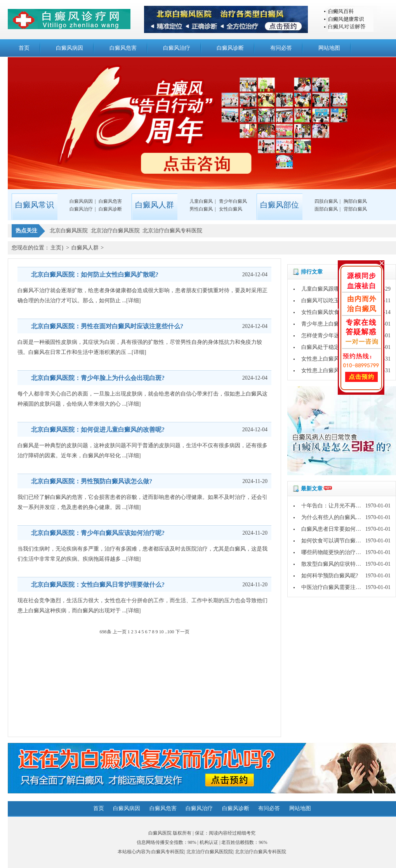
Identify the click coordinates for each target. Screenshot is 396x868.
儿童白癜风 (201, 201)
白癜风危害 (123, 48)
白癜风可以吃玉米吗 (326, 301)
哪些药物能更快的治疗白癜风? (338, 552)
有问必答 (281, 48)
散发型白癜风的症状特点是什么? (340, 564)
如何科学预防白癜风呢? (330, 576)
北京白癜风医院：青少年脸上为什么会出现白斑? (98, 378)
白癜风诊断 (230, 48)
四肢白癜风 (326, 201)
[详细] (133, 301)
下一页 (182, 632)
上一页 (120, 632)
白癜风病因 (69, 48)
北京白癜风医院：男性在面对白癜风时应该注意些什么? (107, 326)
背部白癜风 (355, 209)
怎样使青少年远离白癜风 (331, 336)
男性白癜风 (201, 209)
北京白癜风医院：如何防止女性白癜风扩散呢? (95, 275)
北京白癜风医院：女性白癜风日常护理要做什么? (98, 585)
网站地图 (329, 48)
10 (162, 632)
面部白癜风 (326, 209)
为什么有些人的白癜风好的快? (338, 517)
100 (171, 632)
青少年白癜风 (233, 201)
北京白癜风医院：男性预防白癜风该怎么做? (92, 481)
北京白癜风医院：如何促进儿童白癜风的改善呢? (98, 430)
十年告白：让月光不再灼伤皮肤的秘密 (347, 506)
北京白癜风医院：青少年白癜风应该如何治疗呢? (98, 533)
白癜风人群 (85, 248)
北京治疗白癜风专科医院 (261, 852)
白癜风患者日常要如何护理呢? (338, 529)
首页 (24, 48)
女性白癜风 (231, 209)
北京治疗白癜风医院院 (210, 852)
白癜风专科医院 (168, 852)
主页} (57, 248)
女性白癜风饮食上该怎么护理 (337, 312)
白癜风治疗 (177, 48)
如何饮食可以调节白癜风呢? (335, 541)
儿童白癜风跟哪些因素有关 (334, 289)
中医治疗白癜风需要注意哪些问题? (343, 587)
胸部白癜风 (355, 201)
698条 (106, 632)
